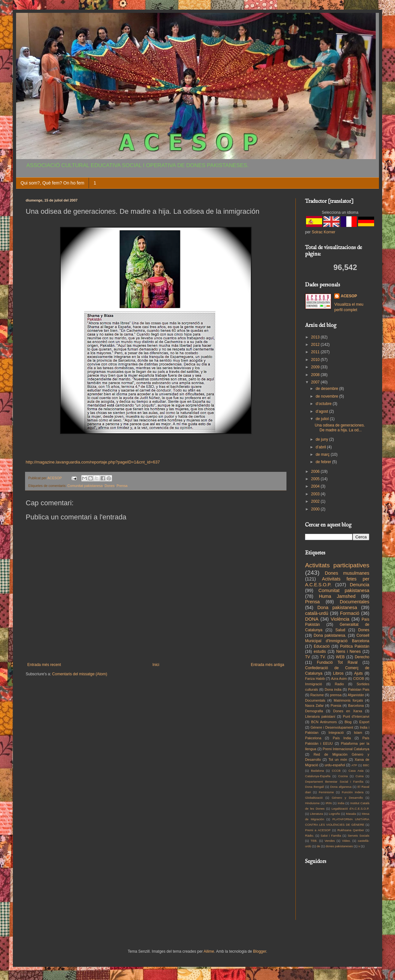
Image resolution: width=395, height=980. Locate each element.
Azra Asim (339, 679)
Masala (351, 814)
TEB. (314, 841)
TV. (323, 657)
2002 (316, 501)
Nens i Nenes (348, 652)
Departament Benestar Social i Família (334, 782)
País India (342, 738)
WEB (340, 657)
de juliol (323, 419)
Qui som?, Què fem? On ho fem (52, 183)
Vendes (330, 841)
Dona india (333, 689)
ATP (354, 765)
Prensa (122, 486)
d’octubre (324, 404)
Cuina (360, 776)
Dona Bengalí (315, 787)
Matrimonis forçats (348, 700)
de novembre (327, 396)
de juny (322, 439)
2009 (316, 367)
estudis (320, 652)
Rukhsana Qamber (351, 830)
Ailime (209, 951)
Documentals (315, 700)
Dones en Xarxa (348, 711)
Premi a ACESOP (318, 830)
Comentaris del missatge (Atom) (79, 674)
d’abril (321, 447)
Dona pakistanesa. (330, 635)
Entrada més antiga (268, 665)
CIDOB (358, 679)
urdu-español (335, 765)
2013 (316, 337)
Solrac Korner (324, 232)
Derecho (362, 657)
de (318, 846)
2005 (316, 479)
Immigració (314, 684)
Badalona (317, 771)
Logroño (334, 814)
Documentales (355, 602)
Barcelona (356, 706)
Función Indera (353, 792)
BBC (366, 765)
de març (323, 454)
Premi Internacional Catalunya (346, 749)
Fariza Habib (315, 679)
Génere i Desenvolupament (332, 727)
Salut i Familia (331, 836)
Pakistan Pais (359, 689)
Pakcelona (313, 738)
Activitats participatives (337, 565)
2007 (316, 382)
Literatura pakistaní (320, 716)
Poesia (336, 706)
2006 (316, 472)
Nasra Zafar (314, 706)
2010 (316, 360)
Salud (340, 630)
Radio (339, 684)
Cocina (343, 776)
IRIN (329, 803)
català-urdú (317, 613)
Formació (350, 613)
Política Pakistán (355, 646)
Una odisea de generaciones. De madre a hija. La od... (340, 427)
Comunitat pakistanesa (85, 486)
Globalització (314, 798)
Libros (338, 673)
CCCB (336, 771)
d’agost (322, 411)
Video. (346, 841)
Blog (348, 722)
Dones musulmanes (347, 573)
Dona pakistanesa (337, 607)
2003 (316, 494)
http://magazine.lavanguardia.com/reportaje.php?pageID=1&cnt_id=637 (93, 462)
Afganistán (356, 695)
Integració (336, 733)
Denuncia (360, 585)
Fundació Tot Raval (337, 662)
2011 (316, 352)
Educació (322, 646)
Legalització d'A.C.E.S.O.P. (350, 809)
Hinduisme (312, 803)
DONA (312, 619)
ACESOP (349, 296)
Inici (156, 665)
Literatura (316, 814)
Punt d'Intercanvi (356, 716)
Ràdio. (310, 836)
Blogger (260, 951)
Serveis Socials (359, 836)
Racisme (317, 695)
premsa (336, 695)
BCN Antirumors (324, 722)
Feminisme (326, 792)
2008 (316, 375)
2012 (316, 345)
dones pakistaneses (339, 846)
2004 (316, 486)
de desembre (327, 389)
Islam (358, 733)
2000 (316, 509)
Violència (340, 619)
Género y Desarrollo (347, 798)
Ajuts (359, 673)
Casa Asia (356, 771)
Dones (110, 486)
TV (307, 657)
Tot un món (338, 760)
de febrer (324, 462)
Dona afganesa (341, 787)
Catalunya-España (318, 776)
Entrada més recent (44, 665)
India (341, 803)
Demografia (314, 711)
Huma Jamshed (337, 596)
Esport (364, 722)
